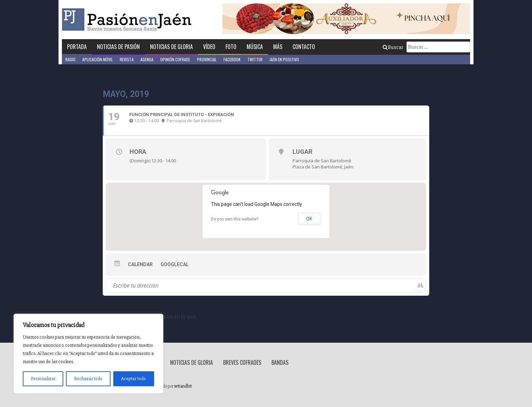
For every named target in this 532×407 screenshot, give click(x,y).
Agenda (147, 59)
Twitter (255, 59)
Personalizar (43, 379)
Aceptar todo (134, 379)
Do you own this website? (235, 219)
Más (278, 47)
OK (309, 219)
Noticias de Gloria (171, 47)
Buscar (393, 47)
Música (255, 47)
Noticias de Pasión (118, 47)
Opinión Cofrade (175, 59)
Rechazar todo (88, 379)
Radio (70, 59)
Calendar (140, 264)
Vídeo (209, 47)
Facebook (232, 59)
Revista (127, 59)
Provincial (207, 59)
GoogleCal (175, 264)
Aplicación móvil (98, 59)
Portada (77, 47)
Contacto (304, 47)
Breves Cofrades (242, 362)
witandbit (183, 386)
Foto (231, 47)
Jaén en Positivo (284, 59)
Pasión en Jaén (129, 20)
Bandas (280, 362)
